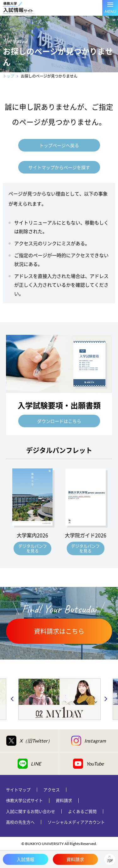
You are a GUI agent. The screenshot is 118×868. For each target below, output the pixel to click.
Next (106, 699)
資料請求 (64, 800)
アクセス (52, 790)
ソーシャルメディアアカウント (76, 822)
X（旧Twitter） (29, 741)
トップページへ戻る (59, 145)
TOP (110, 861)
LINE (29, 764)
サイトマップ (18, 790)
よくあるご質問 (82, 811)
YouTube (88, 764)
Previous (12, 699)
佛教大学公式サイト (24, 800)
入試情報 (25, 859)
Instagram (88, 741)
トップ (8, 76)
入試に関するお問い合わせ (31, 811)
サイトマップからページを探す (59, 167)
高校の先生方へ (20, 822)
